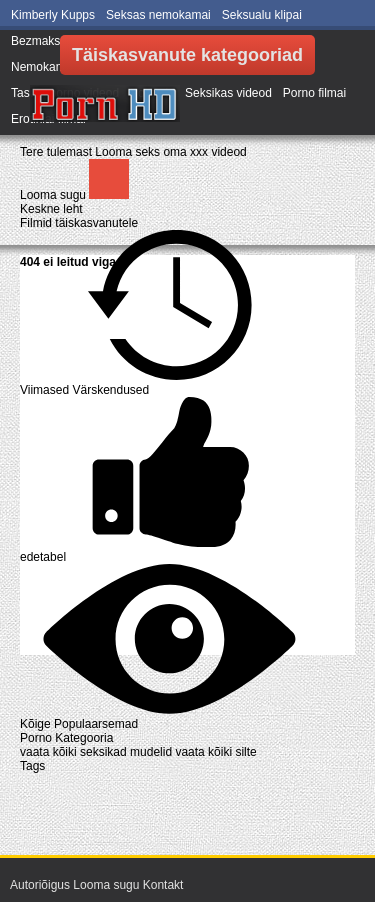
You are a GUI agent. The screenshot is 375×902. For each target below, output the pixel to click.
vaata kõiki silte (215, 752)
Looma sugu (54, 195)
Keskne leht (51, 209)
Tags (32, 766)
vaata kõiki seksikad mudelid (97, 752)
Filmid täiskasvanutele (79, 223)
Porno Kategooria (66, 738)
